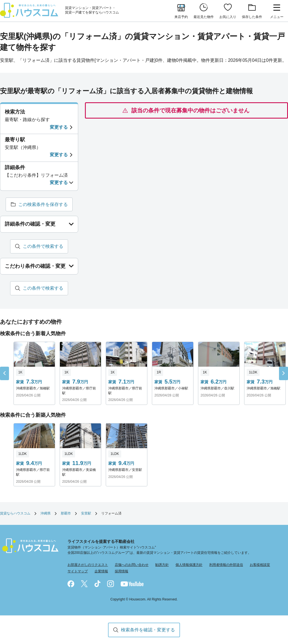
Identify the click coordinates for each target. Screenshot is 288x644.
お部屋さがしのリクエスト (88, 565)
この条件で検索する (43, 246)
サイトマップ (78, 572)
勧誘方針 (162, 565)
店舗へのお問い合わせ (132, 565)
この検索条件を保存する (43, 204)
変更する (59, 127)
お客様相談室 (260, 565)
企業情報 (101, 572)
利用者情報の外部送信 (226, 565)
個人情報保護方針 (189, 565)
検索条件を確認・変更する (148, 630)
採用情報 (121, 572)
